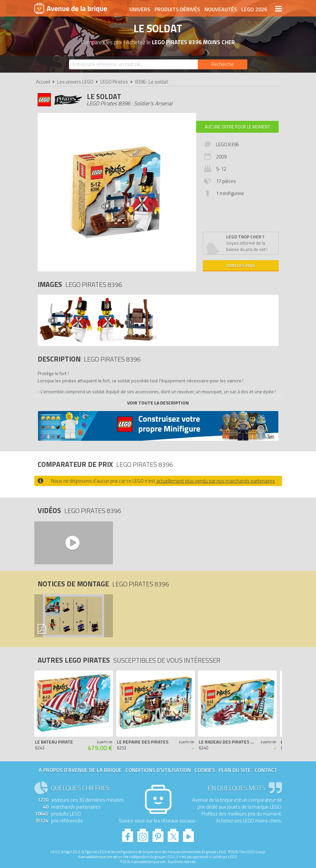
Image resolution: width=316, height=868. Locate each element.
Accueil (43, 82)
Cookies (205, 770)
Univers (140, 9)
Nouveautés (221, 9)
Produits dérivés (177, 9)
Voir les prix (241, 265)
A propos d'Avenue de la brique (80, 770)
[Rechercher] (223, 64)
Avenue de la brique (71, 8)
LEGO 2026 (254, 9)
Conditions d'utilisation (158, 770)
